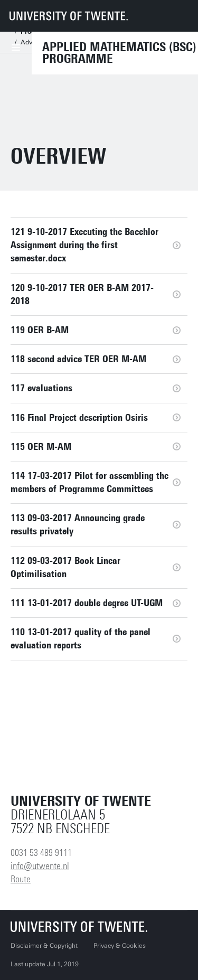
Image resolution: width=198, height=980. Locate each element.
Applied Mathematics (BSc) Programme (119, 53)
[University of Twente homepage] (69, 16)
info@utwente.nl (40, 866)
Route (21, 879)
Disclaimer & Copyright (44, 946)
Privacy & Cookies (120, 946)
